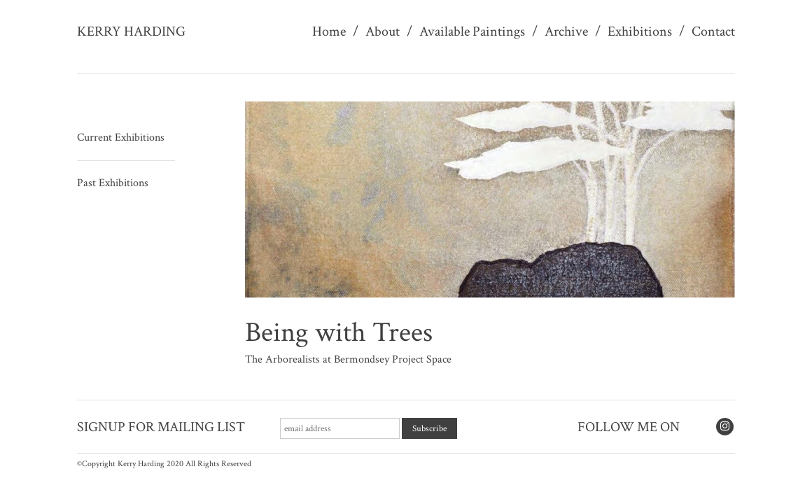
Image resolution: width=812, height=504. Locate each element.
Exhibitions (640, 31)
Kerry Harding (131, 31)
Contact (713, 31)
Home (329, 31)
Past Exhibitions (113, 183)
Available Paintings (472, 31)
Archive (566, 31)
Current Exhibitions (121, 138)
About (383, 31)
